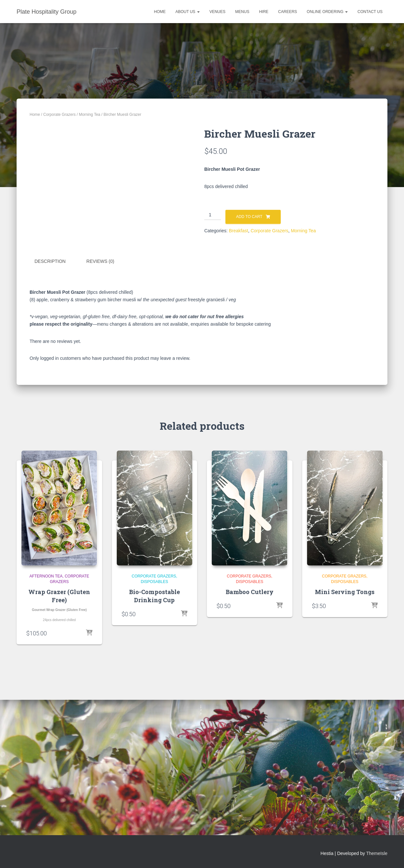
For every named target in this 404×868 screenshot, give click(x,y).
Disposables (155, 731)
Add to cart (249, 217)
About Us (187, 12)
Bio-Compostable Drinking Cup (155, 745)
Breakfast (238, 231)
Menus (242, 12)
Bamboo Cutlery (250, 741)
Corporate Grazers (59, 115)
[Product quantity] (213, 215)
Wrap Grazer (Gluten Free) (59, 745)
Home (160, 12)
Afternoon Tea (46, 726)
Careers (288, 12)
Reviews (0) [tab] (101, 411)
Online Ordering (327, 12)
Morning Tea (89, 115)
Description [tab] (50, 411)
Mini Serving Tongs (345, 741)
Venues (217, 12)
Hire (264, 12)
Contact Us (370, 12)
